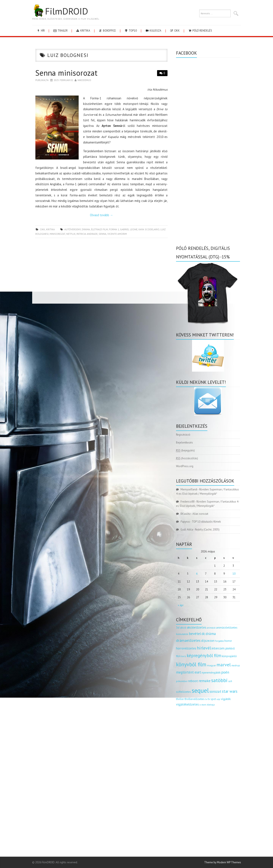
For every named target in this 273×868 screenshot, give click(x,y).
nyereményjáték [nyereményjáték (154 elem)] (211, 673)
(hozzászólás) (187, 458)
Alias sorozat (200, 514)
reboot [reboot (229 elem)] (193, 681)
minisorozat (57, 234)
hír (41, 31)
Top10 (131, 31)
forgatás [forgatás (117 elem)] (219, 641)
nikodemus (84, 80)
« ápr (181, 605)
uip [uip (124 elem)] (218, 699)
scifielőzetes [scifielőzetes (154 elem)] (183, 692)
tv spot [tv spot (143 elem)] (212, 699)
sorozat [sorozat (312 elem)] (215, 691)
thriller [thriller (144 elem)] (180, 699)
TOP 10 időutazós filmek (206, 522)
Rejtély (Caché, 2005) (207, 530)
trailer (60, 31)
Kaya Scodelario (149, 229)
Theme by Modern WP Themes (223, 862)
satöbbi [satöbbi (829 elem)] (219, 680)
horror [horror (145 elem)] (228, 641)
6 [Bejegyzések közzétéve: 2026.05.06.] (197, 574)
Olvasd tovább (101, 215)
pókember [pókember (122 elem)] (182, 681)
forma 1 (114, 229)
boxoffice (107, 31)
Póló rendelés (200, 31)
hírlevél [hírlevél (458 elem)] (204, 648)
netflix (71, 234)
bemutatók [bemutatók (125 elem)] (182, 634)
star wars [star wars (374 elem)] (230, 691)
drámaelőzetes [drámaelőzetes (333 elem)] (188, 640)
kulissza (153, 31)
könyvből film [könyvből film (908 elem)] (191, 664)
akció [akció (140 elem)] (183, 627)
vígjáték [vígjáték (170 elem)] (226, 699)
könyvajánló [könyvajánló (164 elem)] (229, 656)
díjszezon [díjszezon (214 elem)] (208, 640)
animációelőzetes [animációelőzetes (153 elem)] (227, 628)
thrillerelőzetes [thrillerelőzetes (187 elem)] (195, 699)
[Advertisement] (101, 272)
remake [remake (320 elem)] (205, 681)
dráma (86, 229)
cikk (175, 31)
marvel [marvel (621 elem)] (224, 665)
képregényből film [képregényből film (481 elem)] (204, 656)
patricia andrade (87, 234)
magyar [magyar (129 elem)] (211, 665)
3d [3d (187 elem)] (178, 627)
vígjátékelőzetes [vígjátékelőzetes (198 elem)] (187, 704)
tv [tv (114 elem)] (206, 699)
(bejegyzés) (185, 451)
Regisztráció (183, 435)
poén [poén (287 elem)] (225, 672)
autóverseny (73, 229)
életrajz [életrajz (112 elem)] (211, 705)
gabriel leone (129, 229)
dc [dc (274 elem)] (203, 634)
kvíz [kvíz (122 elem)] (184, 656)
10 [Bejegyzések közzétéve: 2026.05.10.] (234, 574)
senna (103, 234)
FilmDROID (60, 11)
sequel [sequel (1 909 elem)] (200, 690)
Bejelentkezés (184, 443)
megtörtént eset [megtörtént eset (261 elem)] (188, 672)
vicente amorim (117, 234)
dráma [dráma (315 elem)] (211, 634)
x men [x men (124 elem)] (203, 705)
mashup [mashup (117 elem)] (236, 665)
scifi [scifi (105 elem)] (230, 681)
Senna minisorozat (66, 73)
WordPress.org (185, 466)
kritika (83, 31)
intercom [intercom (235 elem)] (218, 648)
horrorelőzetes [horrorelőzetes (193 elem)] (186, 648)
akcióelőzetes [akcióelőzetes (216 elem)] (197, 627)
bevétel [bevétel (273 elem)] (195, 634)
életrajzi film (99, 229)
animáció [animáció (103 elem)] (211, 628)
